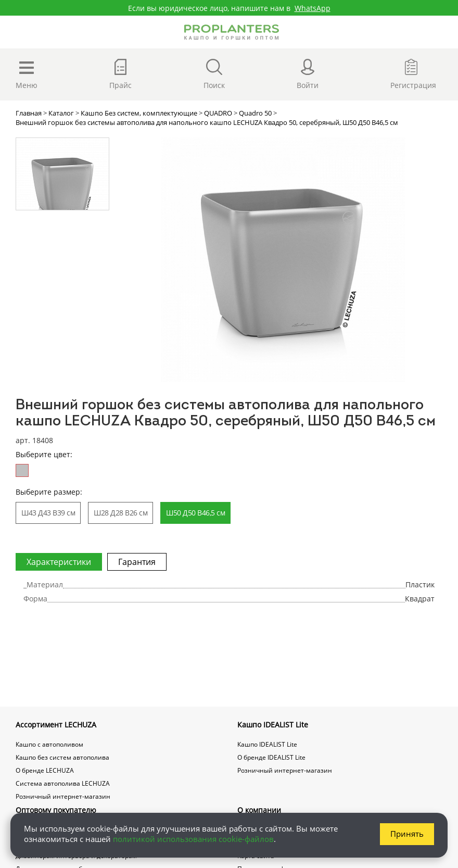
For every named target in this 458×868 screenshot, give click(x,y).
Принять (407, 834)
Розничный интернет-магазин (63, 796)
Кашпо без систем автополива (62, 757)
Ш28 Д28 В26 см (120, 513)
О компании (259, 810)
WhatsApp (313, 8)
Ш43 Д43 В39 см (48, 513)
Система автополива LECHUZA (63, 783)
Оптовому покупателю (56, 810)
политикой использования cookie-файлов (193, 839)
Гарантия (137, 562)
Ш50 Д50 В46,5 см (195, 513)
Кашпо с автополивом (49, 744)
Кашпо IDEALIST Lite (273, 725)
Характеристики (59, 562)
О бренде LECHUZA (45, 770)
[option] (283, 260)
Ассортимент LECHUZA (56, 725)
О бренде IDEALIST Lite (271, 757)
